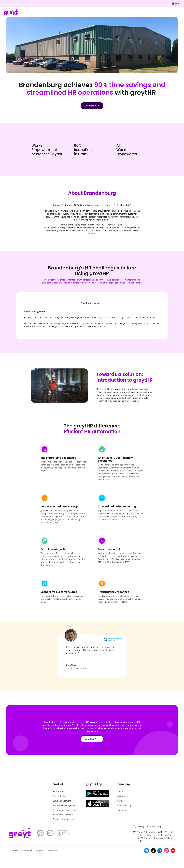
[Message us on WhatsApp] (153, 827)
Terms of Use (52, 851)
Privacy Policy (40, 851)
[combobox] (177, 3)
